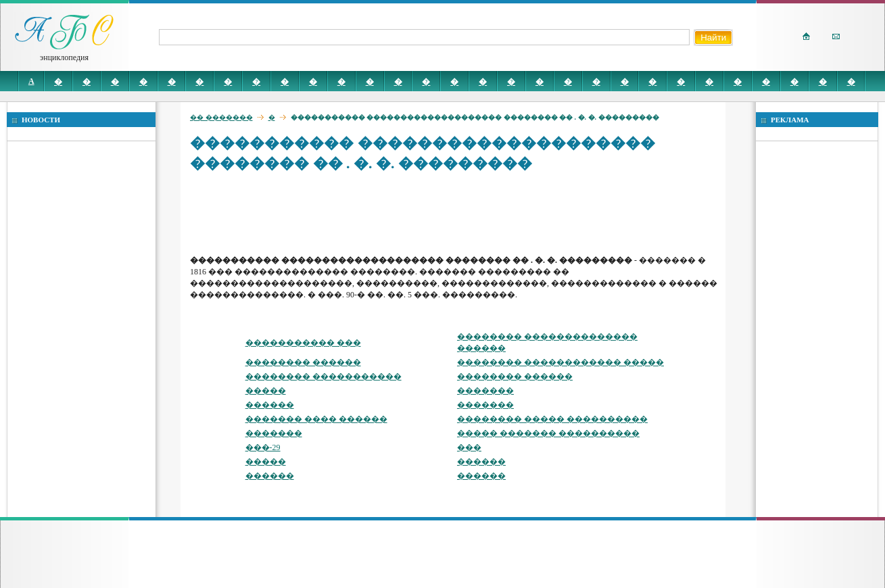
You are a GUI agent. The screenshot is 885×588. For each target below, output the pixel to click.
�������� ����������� (324, 376)
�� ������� (221, 117)
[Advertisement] (436, 213)
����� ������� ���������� (548, 433)
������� (485, 391)
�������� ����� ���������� (552, 419)
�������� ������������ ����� (560, 362)
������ (270, 405)
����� (266, 391)
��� (469, 447)
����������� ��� (303, 343)
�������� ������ (303, 362)
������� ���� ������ (316, 419)
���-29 (263, 447)
